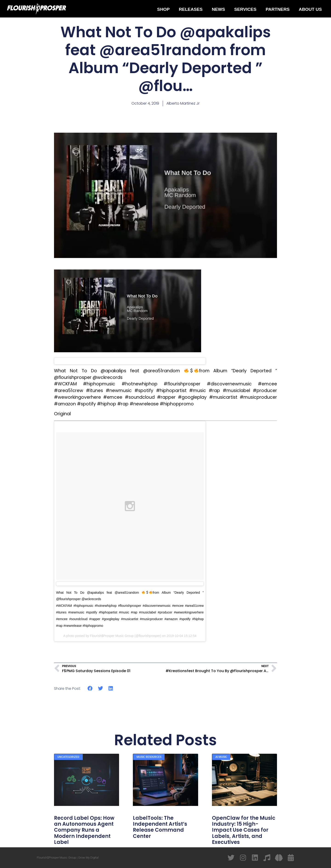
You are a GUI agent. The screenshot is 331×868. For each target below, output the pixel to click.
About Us (310, 9)
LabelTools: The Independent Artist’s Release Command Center (160, 827)
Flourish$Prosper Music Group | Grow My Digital (68, 858)
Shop (163, 9)
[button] (90, 689)
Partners (278, 9)
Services (245, 9)
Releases (191, 9)
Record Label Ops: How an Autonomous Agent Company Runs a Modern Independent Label (84, 830)
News (218, 9)
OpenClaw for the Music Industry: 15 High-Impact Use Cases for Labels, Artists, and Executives (244, 830)
